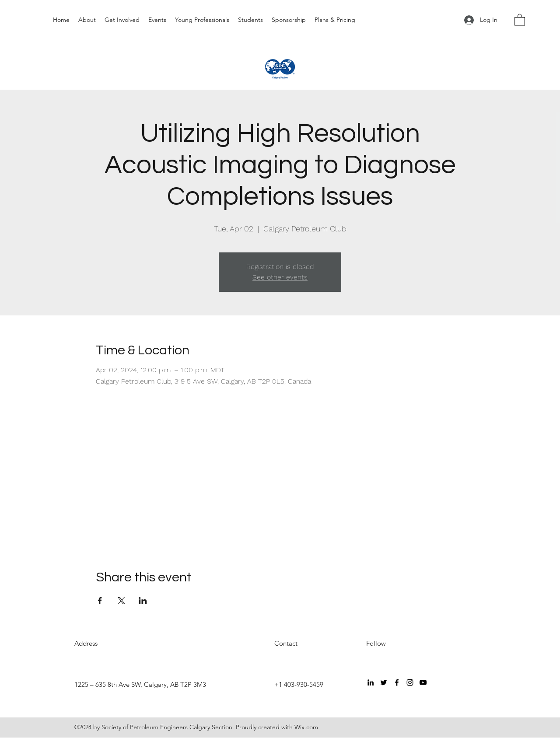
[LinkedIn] (371, 682)
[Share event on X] (121, 601)
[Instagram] (410, 682)
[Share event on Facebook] (100, 601)
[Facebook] (397, 682)
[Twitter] (384, 682)
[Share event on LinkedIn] (143, 601)
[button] (520, 19)
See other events (280, 277)
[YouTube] (423, 682)
